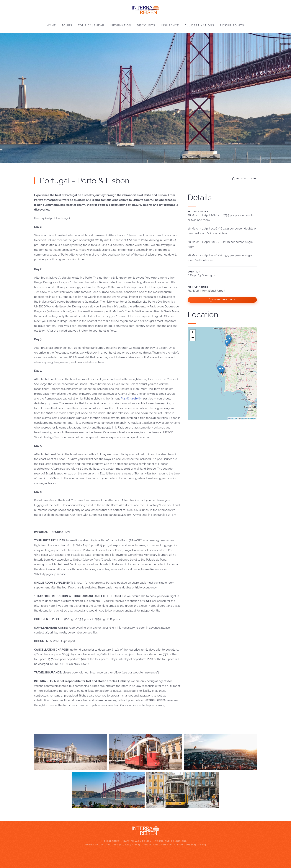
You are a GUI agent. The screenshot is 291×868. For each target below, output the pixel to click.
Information (121, 25)
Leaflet (233, 419)
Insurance (170, 25)
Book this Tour (222, 300)
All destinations (200, 25)
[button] (222, 370)
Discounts (146, 25)
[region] (145, 98)
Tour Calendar (91, 25)
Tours (67, 25)
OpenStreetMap (249, 419)
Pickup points (232, 25)
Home (51, 25)
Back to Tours (244, 179)
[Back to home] (145, 9)
